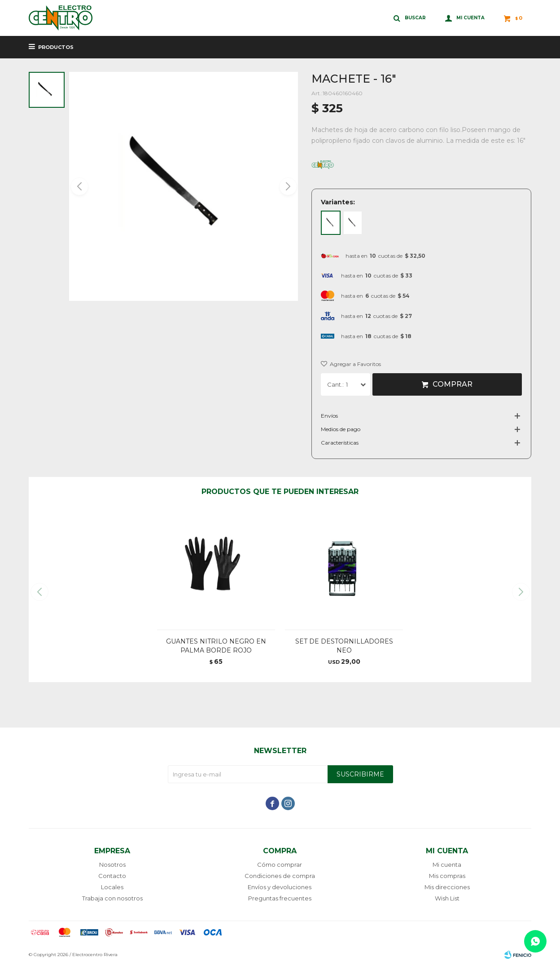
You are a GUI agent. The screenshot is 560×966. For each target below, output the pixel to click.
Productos (56, 47)
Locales (112, 887)
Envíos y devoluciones (280, 887)
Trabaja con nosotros (112, 898)
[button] (287, 186)
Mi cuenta (447, 865)
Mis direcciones (447, 887)
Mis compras (447, 876)
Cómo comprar (280, 865)
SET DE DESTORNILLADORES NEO (344, 646)
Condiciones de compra (280, 876)
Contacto (112, 876)
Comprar (453, 384)
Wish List (447, 898)
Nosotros (112, 865)
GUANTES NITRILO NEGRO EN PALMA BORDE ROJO (216, 646)
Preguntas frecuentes (280, 898)
